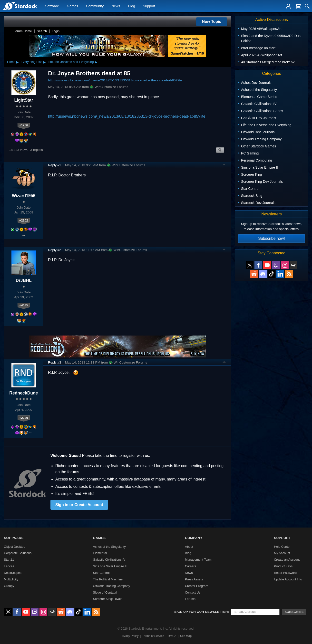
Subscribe (294, 612)
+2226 (24, 418)
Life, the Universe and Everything (71, 62)
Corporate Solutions (18, 553)
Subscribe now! (271, 238)
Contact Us (193, 592)
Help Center (282, 547)
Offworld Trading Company (111, 586)
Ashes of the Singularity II (111, 547)
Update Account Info (288, 579)
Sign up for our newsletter (201, 612)
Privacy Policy (130, 636)
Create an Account (287, 560)
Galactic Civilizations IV (109, 560)
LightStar (24, 100)
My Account (282, 553)
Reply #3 (55, 362)
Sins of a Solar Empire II (110, 566)
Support (149, 6)
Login (56, 31)
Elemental (100, 553)
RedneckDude (24, 393)
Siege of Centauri (105, 592)
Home (11, 62)
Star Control (101, 573)
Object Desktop (15, 547)
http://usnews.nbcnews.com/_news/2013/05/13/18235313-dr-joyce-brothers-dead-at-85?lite (115, 80)
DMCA (172, 636)
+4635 (24, 305)
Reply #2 (55, 250)
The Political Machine (108, 579)
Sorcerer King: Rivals (107, 599)
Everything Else (32, 62)
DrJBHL (24, 280)
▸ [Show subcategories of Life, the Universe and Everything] (96, 62)
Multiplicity (11, 579)
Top (224, 165)
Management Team (198, 560)
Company (194, 538)
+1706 (24, 125)
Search (42, 31)
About (189, 547)
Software (52, 6)
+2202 (24, 220)
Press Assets (194, 579)
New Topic (212, 22)
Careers (191, 566)
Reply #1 (55, 165)
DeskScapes (13, 573)
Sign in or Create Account (79, 505)
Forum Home (23, 31)
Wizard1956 (24, 196)
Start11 (9, 560)
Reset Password (285, 573)
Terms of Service (153, 636)
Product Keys (283, 566)
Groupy (9, 586)
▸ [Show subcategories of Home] (18, 62)
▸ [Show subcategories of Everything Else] (45, 62)
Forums (190, 599)
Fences (9, 566)
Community (95, 6)
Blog (132, 6)
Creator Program (197, 586)
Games (72, 6)
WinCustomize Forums (109, 87)
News (116, 6)
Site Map (186, 636)
